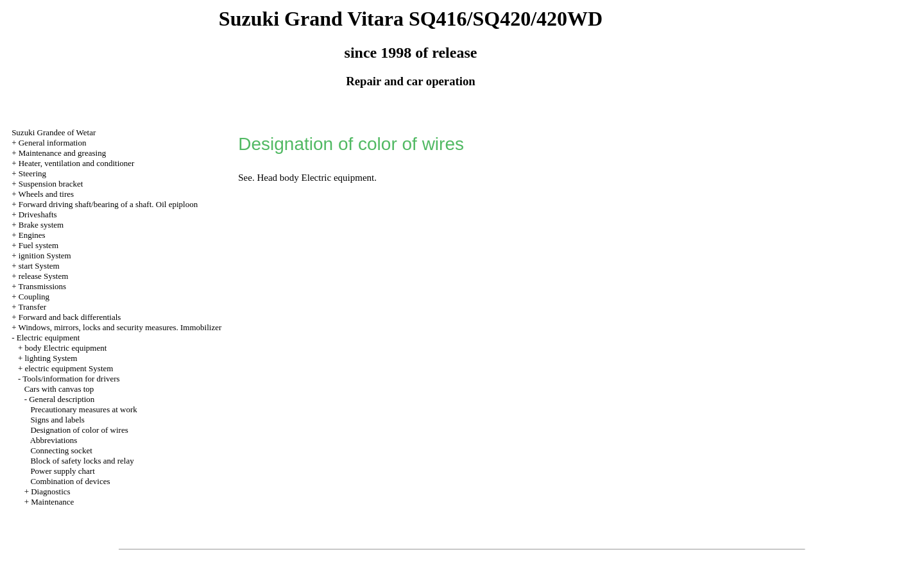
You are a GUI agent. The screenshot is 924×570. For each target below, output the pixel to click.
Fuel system (38, 245)
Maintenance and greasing (62, 153)
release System (44, 276)
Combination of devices (70, 481)
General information (53, 143)
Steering (32, 173)
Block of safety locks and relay (82, 461)
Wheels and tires (46, 194)
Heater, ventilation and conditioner (77, 163)
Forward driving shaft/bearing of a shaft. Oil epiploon (108, 204)
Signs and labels (57, 420)
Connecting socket (61, 450)
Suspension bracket (51, 184)
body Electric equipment (65, 348)
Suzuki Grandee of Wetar (54, 132)
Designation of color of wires (79, 430)
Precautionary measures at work (83, 409)
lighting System (51, 358)
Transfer (32, 307)
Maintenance (52, 502)
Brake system (41, 225)
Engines (32, 235)
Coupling (34, 297)
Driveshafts (38, 214)
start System (39, 266)
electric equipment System (69, 368)
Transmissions (42, 286)
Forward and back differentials (70, 317)
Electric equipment (48, 338)
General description (62, 399)
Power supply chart (62, 471)
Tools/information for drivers (71, 379)
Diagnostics (50, 491)
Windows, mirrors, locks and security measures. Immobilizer (120, 327)
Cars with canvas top (59, 389)
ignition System (45, 256)
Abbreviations (54, 440)
